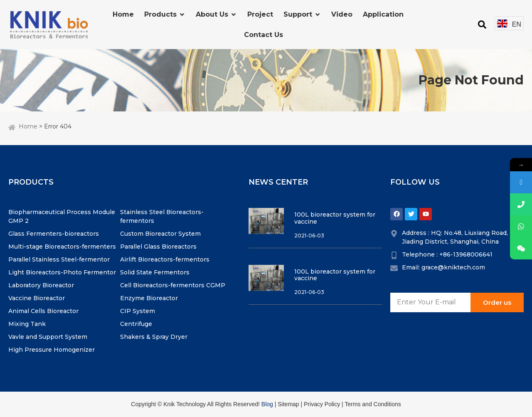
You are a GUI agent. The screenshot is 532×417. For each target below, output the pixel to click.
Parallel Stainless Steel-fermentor (59, 259)
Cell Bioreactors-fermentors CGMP (173, 285)
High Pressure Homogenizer (52, 350)
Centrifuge (136, 324)
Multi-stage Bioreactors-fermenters (62, 247)
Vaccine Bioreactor (37, 298)
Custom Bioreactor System (160, 234)
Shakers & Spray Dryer (154, 337)
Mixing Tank (27, 324)
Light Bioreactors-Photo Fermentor (62, 272)
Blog (267, 404)
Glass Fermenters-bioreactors (54, 234)
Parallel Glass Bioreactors (158, 247)
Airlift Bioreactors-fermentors (165, 259)
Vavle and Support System (48, 337)
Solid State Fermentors (155, 272)
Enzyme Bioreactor (149, 298)
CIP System (138, 311)
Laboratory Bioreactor (41, 285)
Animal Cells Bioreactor (43, 311)
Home (28, 126)
